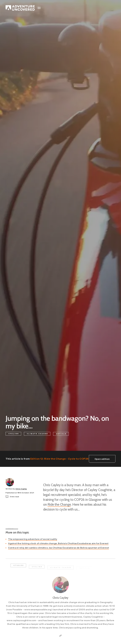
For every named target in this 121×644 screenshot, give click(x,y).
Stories (19, 567)
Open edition (102, 459)
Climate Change (37, 434)
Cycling (14, 434)
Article (61, 435)
